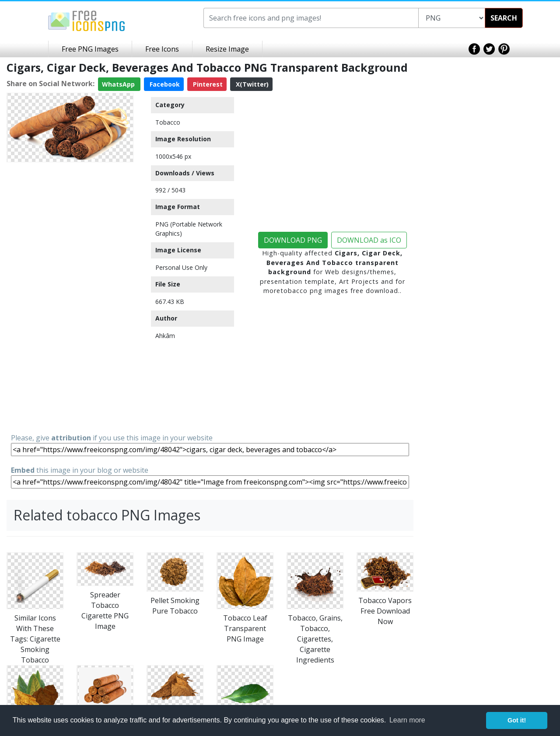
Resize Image (227, 49)
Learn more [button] (407, 720)
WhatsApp (119, 84)
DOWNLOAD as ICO (369, 240)
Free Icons (162, 49)
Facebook (164, 84)
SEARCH (504, 18)
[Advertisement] (70, 297)
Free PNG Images (90, 49)
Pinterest (207, 84)
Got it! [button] (517, 720)
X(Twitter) (251, 84)
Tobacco (168, 122)
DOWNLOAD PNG (293, 240)
